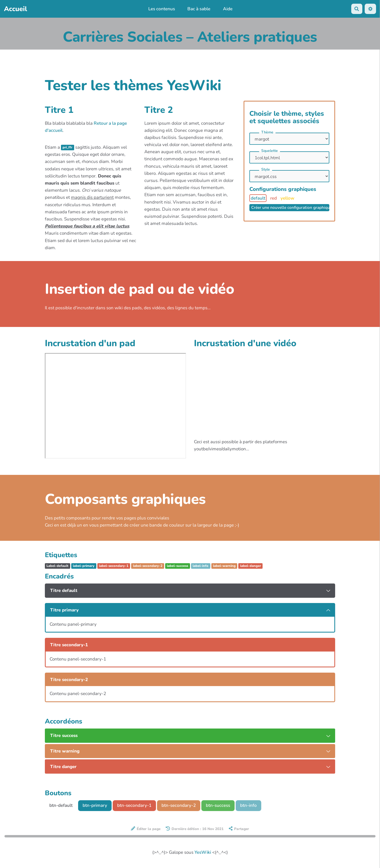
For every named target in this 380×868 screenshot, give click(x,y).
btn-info (248, 805)
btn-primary (95, 805)
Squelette (270, 151)
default (258, 198)
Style (266, 169)
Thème (267, 132)
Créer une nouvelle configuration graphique (290, 208)
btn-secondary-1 (134, 805)
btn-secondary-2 (179, 805)
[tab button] (190, 591)
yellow (287, 198)
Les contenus (162, 9)
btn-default (61, 805)
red (274, 198)
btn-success (218, 805)
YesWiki (203, 852)
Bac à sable (199, 9)
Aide (228, 9)
